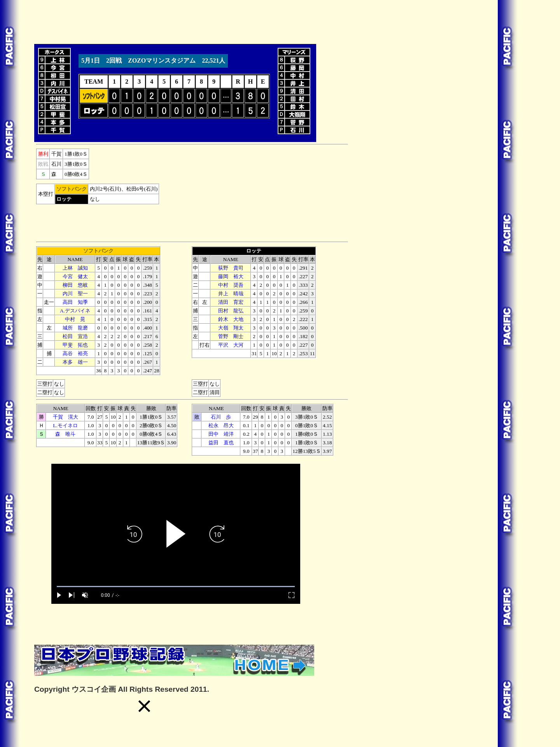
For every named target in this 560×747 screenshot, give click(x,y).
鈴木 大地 (231, 319)
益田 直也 (221, 443)
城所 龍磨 (75, 328)
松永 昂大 (221, 425)
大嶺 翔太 (231, 328)
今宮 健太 (75, 276)
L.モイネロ (65, 425)
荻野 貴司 (231, 268)
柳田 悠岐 (75, 285)
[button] (144, 706)
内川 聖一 (75, 294)
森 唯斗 (65, 434)
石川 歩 (221, 417)
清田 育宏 (231, 302)
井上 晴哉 (231, 294)
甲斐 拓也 (75, 345)
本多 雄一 (75, 362)
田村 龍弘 (231, 311)
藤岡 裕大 (231, 276)
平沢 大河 (231, 345)
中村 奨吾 (231, 285)
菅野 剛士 (231, 336)
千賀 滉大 (66, 417)
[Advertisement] (176, 21)
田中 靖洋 (221, 434)
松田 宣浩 (75, 336)
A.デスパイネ (75, 311)
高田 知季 (75, 302)
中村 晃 (75, 319)
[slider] (176, 587)
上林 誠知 (75, 268)
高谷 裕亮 (75, 353)
